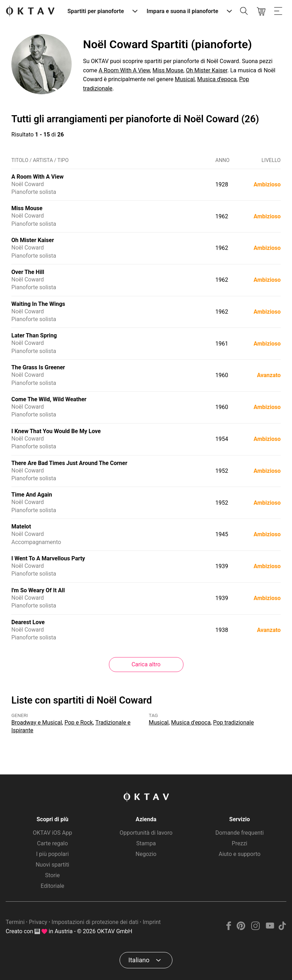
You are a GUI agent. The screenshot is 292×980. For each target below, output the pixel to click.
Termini (15, 922)
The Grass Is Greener (38, 367)
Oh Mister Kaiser (207, 70)
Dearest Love (28, 622)
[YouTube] (270, 928)
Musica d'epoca (217, 79)
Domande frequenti (239, 833)
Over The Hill (28, 272)
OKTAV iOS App (52, 833)
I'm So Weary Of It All (38, 590)
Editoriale (53, 886)
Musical (185, 79)
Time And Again (32, 495)
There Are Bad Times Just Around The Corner (69, 463)
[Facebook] (229, 928)
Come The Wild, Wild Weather (49, 399)
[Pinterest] (241, 928)
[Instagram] (256, 928)
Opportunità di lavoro (146, 833)
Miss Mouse (168, 70)
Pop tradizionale (233, 723)
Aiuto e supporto (239, 854)
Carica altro (146, 664)
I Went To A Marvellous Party (48, 558)
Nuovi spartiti (52, 865)
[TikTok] (282, 928)
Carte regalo (52, 843)
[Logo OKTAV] (30, 12)
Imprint (152, 922)
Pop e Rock (79, 723)
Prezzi (239, 843)
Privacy (38, 922)
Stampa (146, 843)
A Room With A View (124, 70)
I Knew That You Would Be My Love (56, 431)
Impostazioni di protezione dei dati (95, 922)
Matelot (21, 527)
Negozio (146, 854)
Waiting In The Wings (38, 304)
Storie (53, 875)
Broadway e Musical (37, 723)
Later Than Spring (34, 335)
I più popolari (53, 854)
